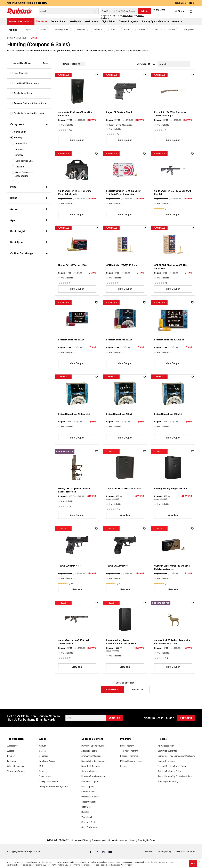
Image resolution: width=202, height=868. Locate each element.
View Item (125, 515)
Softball (171, 30)
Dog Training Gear (24, 161)
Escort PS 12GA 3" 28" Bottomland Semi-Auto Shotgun (171, 114)
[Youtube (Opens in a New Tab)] (110, 852)
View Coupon (77, 140)
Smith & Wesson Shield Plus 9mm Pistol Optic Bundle (75, 192)
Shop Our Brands (89, 827)
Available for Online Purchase (29, 113)
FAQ (41, 766)
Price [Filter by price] (29, 187)
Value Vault (20, 132)
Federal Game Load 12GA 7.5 (168, 414)
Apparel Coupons (89, 751)
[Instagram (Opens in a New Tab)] (104, 852)
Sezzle (123, 766)
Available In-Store (23, 93)
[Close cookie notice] (200, 862)
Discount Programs (129, 756)
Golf (113, 30)
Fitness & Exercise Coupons (94, 776)
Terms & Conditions (185, 852)
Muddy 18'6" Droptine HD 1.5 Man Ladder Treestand (74, 490)
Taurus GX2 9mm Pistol (118, 566)
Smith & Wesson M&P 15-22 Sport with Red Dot (173, 192)
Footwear (98, 30)
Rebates (85, 812)
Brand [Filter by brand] (29, 198)
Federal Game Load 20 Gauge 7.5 (74, 414)
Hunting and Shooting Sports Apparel (89, 840)
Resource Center (89, 822)
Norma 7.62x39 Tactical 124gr (73, 265)
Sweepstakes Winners (49, 781)
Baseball (81, 30)
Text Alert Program (129, 751)
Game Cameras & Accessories (24, 174)
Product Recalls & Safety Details (172, 766)
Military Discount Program (132, 761)
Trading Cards (61, 30)
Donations (44, 756)
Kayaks (28, 30)
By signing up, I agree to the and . (122, 17)
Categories (29, 124)
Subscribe (114, 718)
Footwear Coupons (90, 781)
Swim (127, 30)
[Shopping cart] (191, 11)
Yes (193, 864)
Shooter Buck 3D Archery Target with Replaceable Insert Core (172, 642)
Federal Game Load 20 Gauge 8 (169, 340)
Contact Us (186, 718)
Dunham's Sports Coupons (94, 746)
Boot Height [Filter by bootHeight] (29, 231)
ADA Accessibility (166, 746)
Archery (19, 155)
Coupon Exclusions (166, 761)
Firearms (20, 167)
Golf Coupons (88, 787)
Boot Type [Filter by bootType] (29, 242)
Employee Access (47, 761)
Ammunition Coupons (91, 756)
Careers (43, 751)
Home (10, 38)
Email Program (127, 746)
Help (192, 3)
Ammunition (21, 143)
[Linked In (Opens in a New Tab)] (97, 852)
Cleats (43, 30)
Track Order (181, 3)
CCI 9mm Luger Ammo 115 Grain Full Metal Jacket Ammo (172, 567)
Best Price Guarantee (168, 751)
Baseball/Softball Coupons (94, 761)
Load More (112, 690)
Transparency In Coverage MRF (53, 787)
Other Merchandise (16, 766)
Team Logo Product (16, 771)
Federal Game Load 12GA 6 (119, 340)
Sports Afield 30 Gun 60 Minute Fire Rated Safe (75, 114)
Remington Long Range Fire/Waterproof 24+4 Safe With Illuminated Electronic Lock (121, 642)
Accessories (13, 746)
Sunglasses (189, 30)
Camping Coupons (90, 771)
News (42, 771)
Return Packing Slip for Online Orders (175, 776)
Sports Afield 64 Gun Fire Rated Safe (124, 489)
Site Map (149, 852)
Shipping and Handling (168, 781)
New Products (21, 73)
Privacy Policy (128, 16)
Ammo (142, 30)
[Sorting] (174, 64)
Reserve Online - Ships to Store (30, 103)
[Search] (69, 11)
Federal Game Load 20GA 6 (119, 414)
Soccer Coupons (89, 802)
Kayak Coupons (88, 792)
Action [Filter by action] (29, 209)
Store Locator (45, 776)
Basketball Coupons (91, 766)
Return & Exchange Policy (169, 771)
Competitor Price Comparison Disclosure (176, 756)
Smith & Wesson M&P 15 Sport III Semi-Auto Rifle (74, 642)
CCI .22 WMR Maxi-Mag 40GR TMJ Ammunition (171, 267)
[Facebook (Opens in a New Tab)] (91, 852)
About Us (43, 746)
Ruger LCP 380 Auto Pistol (119, 112)
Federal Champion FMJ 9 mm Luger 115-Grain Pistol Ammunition (123, 192)
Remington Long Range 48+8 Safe (171, 489)
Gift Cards (86, 807)
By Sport (11, 756)
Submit (144, 11)
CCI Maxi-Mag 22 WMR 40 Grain (122, 265)
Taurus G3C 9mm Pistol (70, 566)
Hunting (18, 138)
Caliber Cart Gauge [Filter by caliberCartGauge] (29, 253)
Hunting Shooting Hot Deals (143, 840)
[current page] (81, 64)
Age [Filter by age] (29, 220)
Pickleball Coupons (90, 797)
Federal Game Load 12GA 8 (71, 340)
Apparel (19, 149)
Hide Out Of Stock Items (26, 83)
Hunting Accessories (118, 840)
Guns (156, 30)
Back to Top (138, 690)
